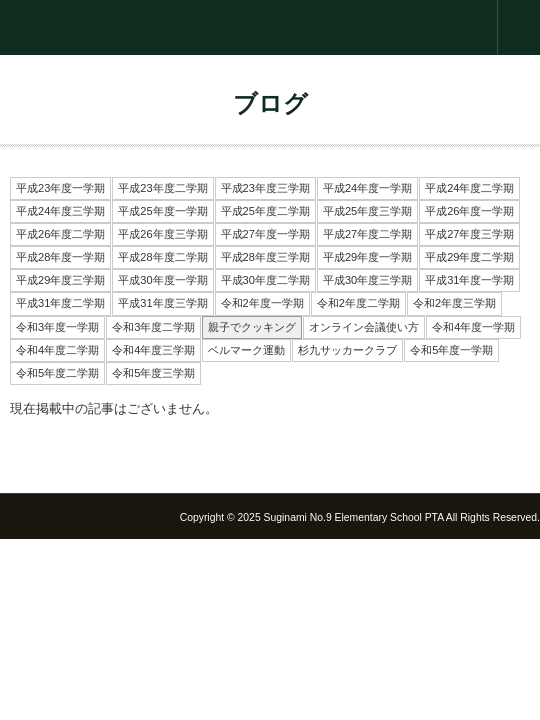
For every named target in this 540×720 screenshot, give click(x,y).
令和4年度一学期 (473, 327)
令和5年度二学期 (57, 373)
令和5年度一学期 (451, 350)
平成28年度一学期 (60, 257)
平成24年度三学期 (60, 211)
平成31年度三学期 (162, 303)
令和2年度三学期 (454, 303)
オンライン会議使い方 (364, 327)
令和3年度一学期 (57, 327)
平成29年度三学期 (60, 280)
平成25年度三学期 (367, 211)
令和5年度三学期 (153, 373)
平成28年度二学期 (162, 257)
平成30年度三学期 (367, 280)
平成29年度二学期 (469, 257)
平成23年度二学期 (162, 188)
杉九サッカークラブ (347, 350)
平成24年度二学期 (469, 188)
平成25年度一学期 (162, 211)
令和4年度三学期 (153, 350)
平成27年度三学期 (469, 234)
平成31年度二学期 (60, 303)
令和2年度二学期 (358, 303)
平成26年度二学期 (60, 234)
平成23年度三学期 (265, 188)
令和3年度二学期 (153, 327)
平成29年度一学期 (367, 257)
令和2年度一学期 (262, 303)
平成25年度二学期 (265, 211)
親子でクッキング (252, 327)
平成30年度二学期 (265, 280)
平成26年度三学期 (162, 234)
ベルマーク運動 (246, 350)
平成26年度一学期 (469, 211)
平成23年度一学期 (60, 188)
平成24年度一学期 (367, 188)
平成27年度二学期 (367, 234)
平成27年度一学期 (265, 234)
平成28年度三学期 (265, 257)
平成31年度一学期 (469, 280)
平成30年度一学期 (162, 280)
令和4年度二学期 (57, 350)
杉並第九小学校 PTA (270, 27)
